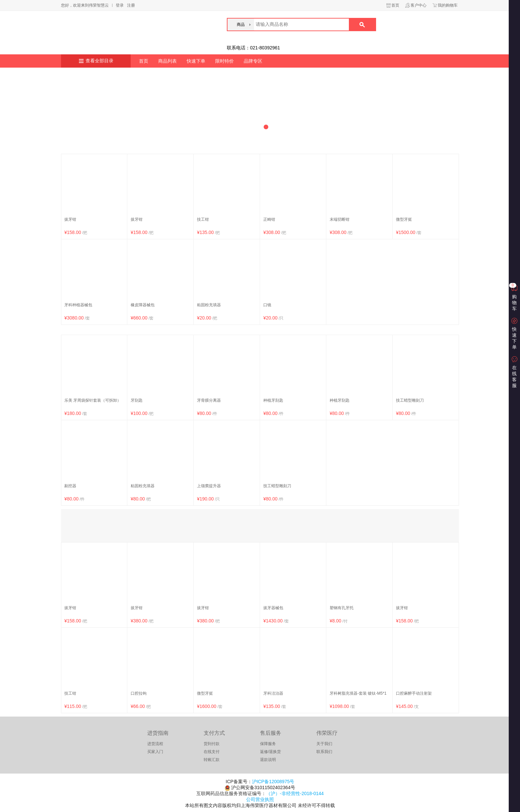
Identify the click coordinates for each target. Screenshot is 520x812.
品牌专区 (253, 61)
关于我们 (324, 744)
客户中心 (419, 5)
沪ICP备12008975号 (273, 782)
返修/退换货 (270, 752)
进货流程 (155, 744)
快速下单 (196, 61)
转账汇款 (212, 760)
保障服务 (268, 744)
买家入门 (155, 752)
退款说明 (268, 760)
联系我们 (324, 752)
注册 (131, 5)
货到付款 (212, 744)
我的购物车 (448, 5)
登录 (120, 5)
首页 (395, 5)
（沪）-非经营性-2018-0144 (295, 793)
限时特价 (225, 61)
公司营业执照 (260, 799)
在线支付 (212, 752)
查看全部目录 (99, 61)
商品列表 (167, 61)
